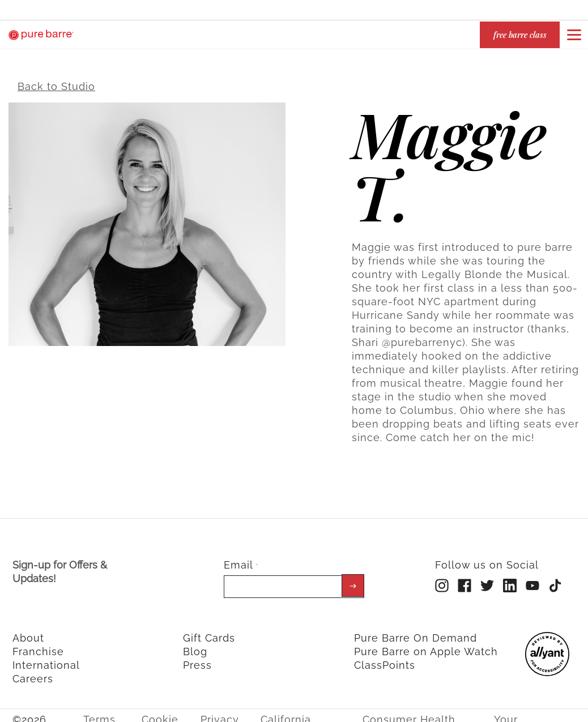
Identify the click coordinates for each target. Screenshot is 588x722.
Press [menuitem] (197, 659)
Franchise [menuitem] (38, 645)
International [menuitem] (46, 659)
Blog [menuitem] (195, 645)
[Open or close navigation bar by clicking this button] (574, 35)
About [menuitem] (28, 632)
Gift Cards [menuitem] (209, 632)
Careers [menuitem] (33, 672)
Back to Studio (56, 80)
